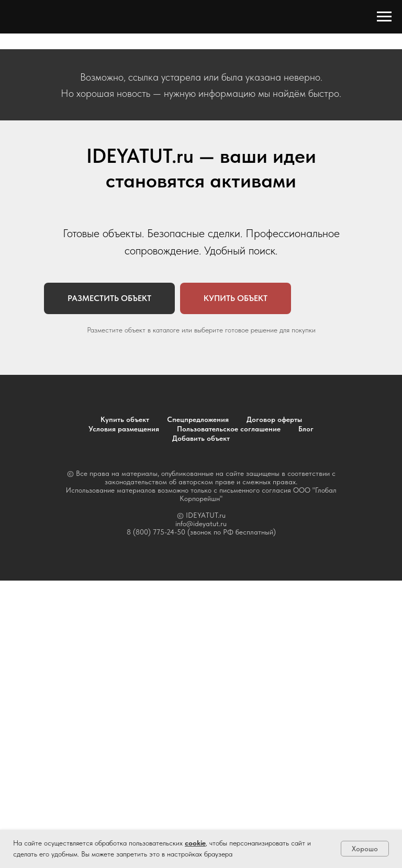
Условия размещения (124, 429)
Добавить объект (201, 438)
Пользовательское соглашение (229, 429)
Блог (306, 429)
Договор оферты (274, 419)
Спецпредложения (198, 419)
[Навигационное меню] (384, 17)
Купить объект (125, 419)
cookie (195, 843)
